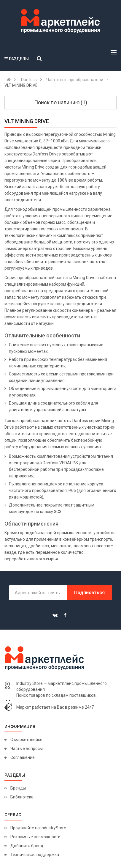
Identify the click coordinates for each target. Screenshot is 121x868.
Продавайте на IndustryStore (38, 828)
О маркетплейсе (26, 740)
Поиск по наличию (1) (61, 102)
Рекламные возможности (35, 837)
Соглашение (23, 757)
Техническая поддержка (35, 855)
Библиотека (22, 797)
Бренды (18, 788)
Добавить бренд (27, 846)
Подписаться (89, 593)
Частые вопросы (27, 749)
